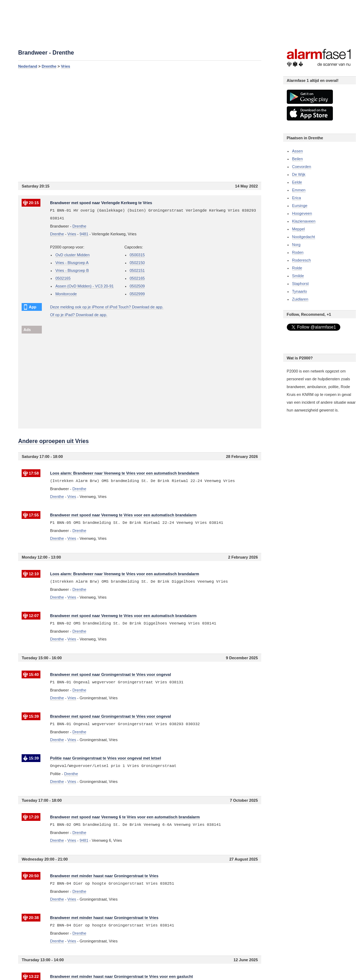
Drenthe (49, 66)
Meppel (298, 229)
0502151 (137, 270)
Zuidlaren (300, 299)
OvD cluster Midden (72, 255)
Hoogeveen (302, 213)
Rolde (297, 268)
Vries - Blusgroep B (72, 270)
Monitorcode (66, 294)
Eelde (297, 182)
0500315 (137, 255)
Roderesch (301, 260)
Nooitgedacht (304, 237)
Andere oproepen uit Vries (53, 441)
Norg (296, 245)
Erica (297, 198)
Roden (298, 252)
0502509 (137, 286)
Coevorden (302, 167)
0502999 (137, 294)
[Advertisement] (140, 125)
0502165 (63, 278)
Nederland (28, 66)
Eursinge (300, 206)
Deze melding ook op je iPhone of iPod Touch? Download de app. (107, 307)
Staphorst (300, 284)
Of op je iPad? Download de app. (79, 315)
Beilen (298, 159)
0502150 (137, 263)
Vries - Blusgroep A (72, 263)
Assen (298, 151)
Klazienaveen (304, 221)
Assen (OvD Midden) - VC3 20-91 (84, 286)
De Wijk (299, 174)
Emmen (299, 190)
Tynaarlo (300, 291)
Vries (66, 66)
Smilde (298, 276)
